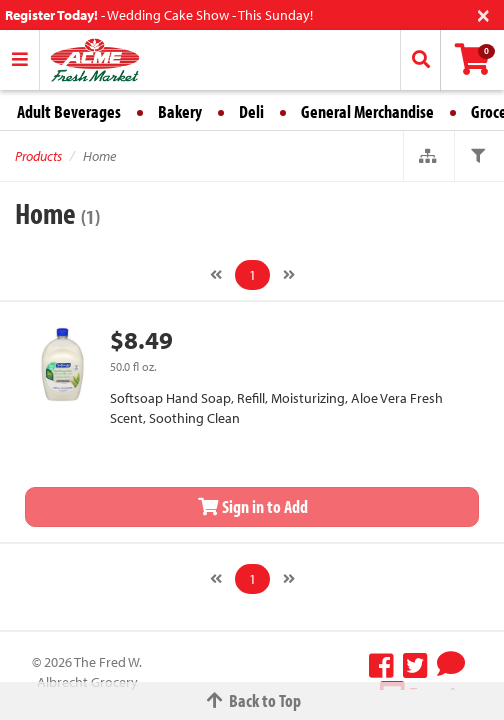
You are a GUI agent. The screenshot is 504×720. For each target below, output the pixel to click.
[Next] (289, 275)
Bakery (180, 111)
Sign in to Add (252, 506)
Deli (251, 111)
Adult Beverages (69, 111)
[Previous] (216, 275)
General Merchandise (367, 111)
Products (38, 156)
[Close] (483, 13)
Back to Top (252, 700)
